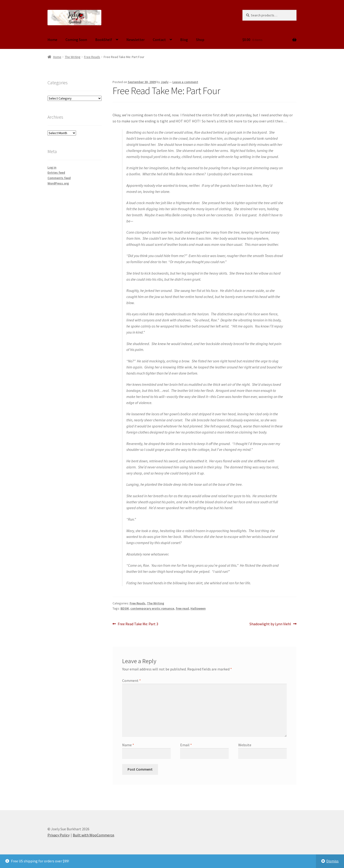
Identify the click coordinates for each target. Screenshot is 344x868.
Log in (52, 167)
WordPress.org (58, 183)
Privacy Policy (59, 835)
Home (52, 40)
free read (182, 608)
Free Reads (92, 57)
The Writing (73, 57)
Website (245, 745)
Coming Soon (76, 40)
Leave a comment (185, 82)
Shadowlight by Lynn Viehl (270, 624)
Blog (184, 40)
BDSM (125, 608)
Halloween (198, 608)
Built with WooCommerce (93, 835)
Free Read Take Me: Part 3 (138, 624)
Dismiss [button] (332, 861)
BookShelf (104, 40)
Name (128, 745)
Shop (200, 40)
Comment (132, 680)
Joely (165, 82)
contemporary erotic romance (152, 608)
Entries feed (56, 173)
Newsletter (135, 40)
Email (186, 745)
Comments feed (59, 178)
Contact (159, 40)
